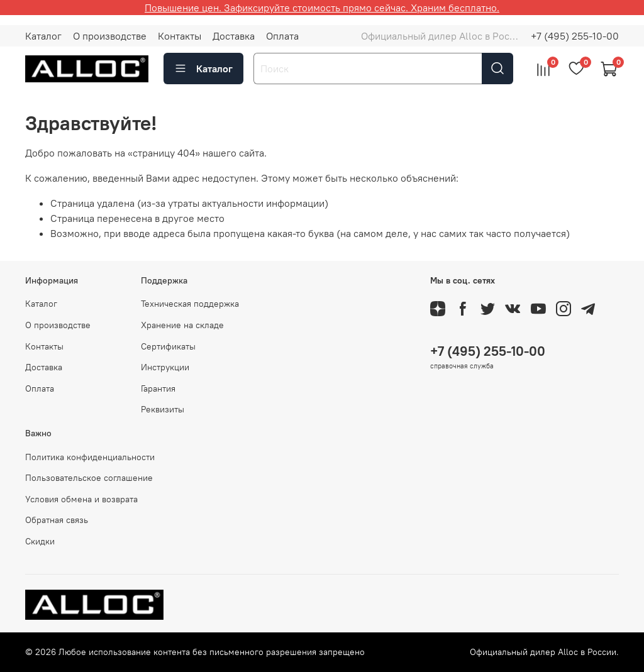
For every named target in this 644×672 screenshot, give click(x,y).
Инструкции (165, 367)
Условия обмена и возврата (81, 499)
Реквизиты (163, 409)
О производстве (110, 36)
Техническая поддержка (190, 304)
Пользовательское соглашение (89, 478)
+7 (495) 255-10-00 (575, 36)
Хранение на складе (182, 325)
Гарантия (158, 388)
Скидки (40, 541)
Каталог (43, 36)
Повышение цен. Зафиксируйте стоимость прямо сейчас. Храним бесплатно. (322, 8)
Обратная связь (57, 520)
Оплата (282, 36)
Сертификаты (168, 346)
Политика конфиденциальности (90, 457)
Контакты (180, 36)
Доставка (234, 36)
